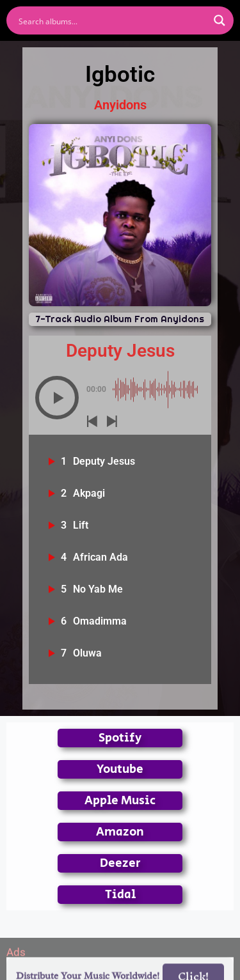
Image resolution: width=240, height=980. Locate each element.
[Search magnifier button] (220, 20)
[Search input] (112, 20)
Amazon (120, 832)
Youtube (120, 769)
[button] (57, 398)
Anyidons (120, 105)
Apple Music (120, 801)
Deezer (120, 863)
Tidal (120, 895)
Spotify (120, 738)
